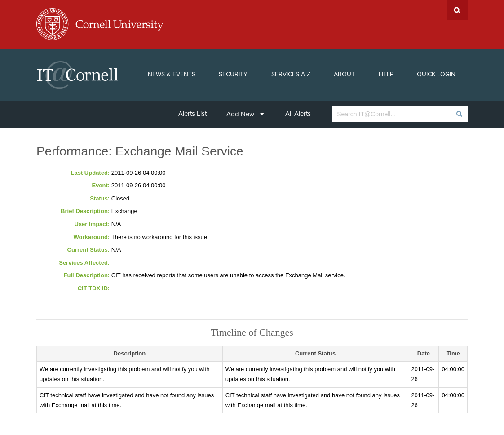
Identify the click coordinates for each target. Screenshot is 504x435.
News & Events (172, 74)
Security (233, 74)
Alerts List (192, 114)
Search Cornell (457, 10)
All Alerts (298, 114)
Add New (245, 114)
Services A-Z (291, 74)
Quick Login (436, 74)
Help (386, 74)
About (344, 74)
